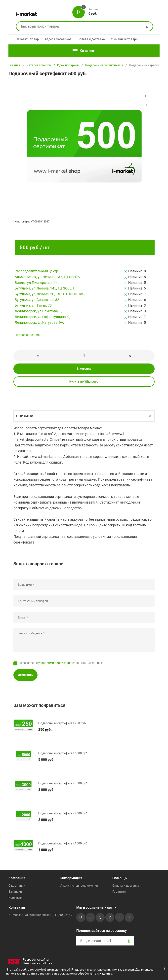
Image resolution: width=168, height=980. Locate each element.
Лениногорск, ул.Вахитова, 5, (38, 311)
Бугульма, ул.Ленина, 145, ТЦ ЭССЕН (44, 288)
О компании (17, 886)
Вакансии (15, 892)
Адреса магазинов (58, 39)
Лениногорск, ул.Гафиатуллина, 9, (42, 317)
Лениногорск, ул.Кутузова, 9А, (39, 323)
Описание (26, 416)
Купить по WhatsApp (84, 382)
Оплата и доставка (91, 39)
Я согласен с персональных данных (61, 663)
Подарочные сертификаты (104, 65)
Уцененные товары (125, 39)
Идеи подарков (68, 65)
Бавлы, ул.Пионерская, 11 (36, 283)
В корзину (84, 369)
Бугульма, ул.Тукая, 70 (33, 305)
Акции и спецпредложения (79, 886)
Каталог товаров (39, 65)
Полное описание (27, 335)
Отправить (25, 675)
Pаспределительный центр (36, 271)
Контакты (15, 898)
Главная (14, 65)
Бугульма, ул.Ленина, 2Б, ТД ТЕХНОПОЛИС (50, 294)
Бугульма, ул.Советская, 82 (37, 300)
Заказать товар (27, 39)
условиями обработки (54, 663)
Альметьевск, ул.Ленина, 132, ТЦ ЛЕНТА (47, 277)
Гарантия (119, 892)
